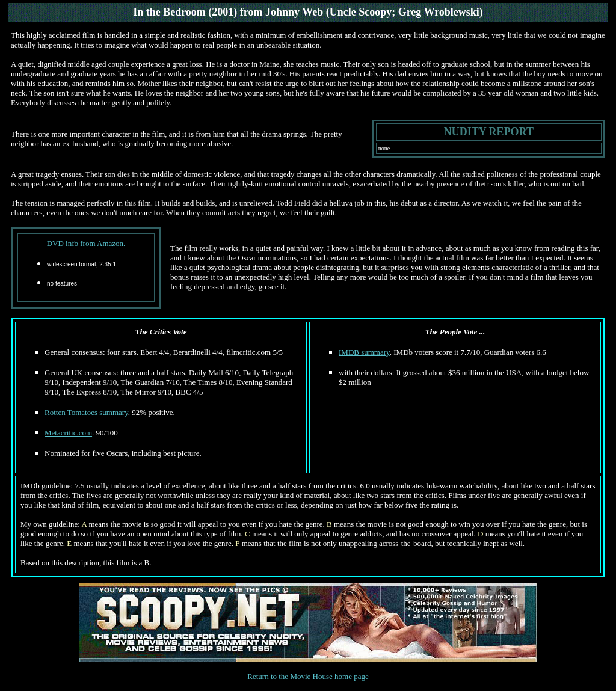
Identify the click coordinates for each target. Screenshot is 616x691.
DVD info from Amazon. (86, 243)
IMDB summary (364, 352)
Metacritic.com (68, 433)
